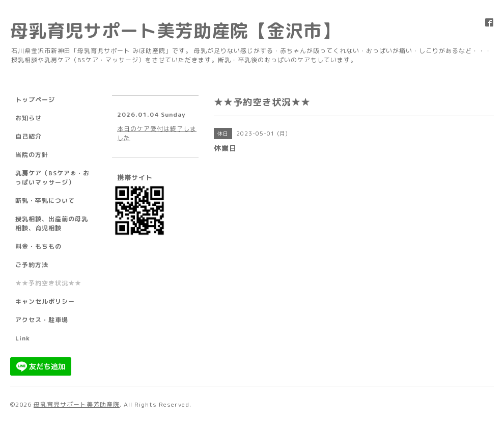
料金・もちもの (38, 246)
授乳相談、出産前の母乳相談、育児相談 (52, 223)
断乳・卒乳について (45, 201)
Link (23, 338)
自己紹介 (29, 136)
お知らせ (29, 118)
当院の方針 (32, 155)
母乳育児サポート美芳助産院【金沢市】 (175, 30)
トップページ (35, 100)
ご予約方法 (32, 265)
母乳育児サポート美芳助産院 (77, 404)
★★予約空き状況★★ (48, 283)
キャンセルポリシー (45, 301)
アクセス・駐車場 (42, 320)
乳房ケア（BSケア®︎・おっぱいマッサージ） (52, 178)
